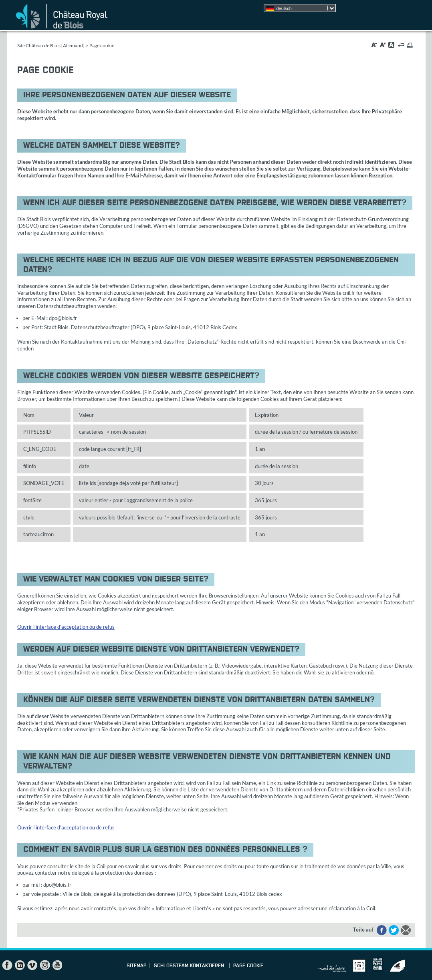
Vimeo (32, 965)
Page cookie (248, 966)
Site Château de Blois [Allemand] (51, 45)
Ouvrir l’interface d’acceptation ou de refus (66, 627)
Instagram (44, 965)
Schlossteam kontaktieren (190, 966)
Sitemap (136, 966)
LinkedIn (20, 965)
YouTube (57, 965)
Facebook (7, 965)
